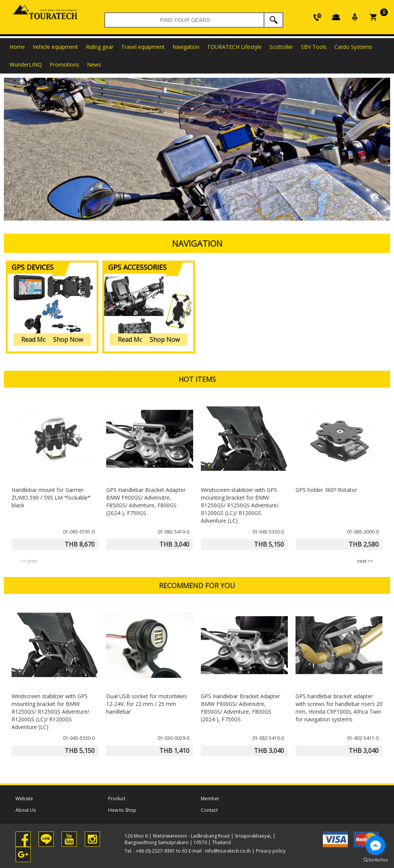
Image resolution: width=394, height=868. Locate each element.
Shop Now (68, 340)
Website (24, 799)
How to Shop (122, 810)
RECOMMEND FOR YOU (197, 585)
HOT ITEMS (197, 379)
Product (117, 799)
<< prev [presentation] (29, 561)
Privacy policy (271, 851)
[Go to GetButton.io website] (376, 860)
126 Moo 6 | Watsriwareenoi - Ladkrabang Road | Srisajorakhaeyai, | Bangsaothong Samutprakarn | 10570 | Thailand (200, 839)
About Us (26, 810)
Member (210, 799)
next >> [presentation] (365, 561)
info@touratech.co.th (228, 851)
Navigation (197, 243)
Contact (209, 810)
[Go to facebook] (376, 845)
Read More (37, 340)
